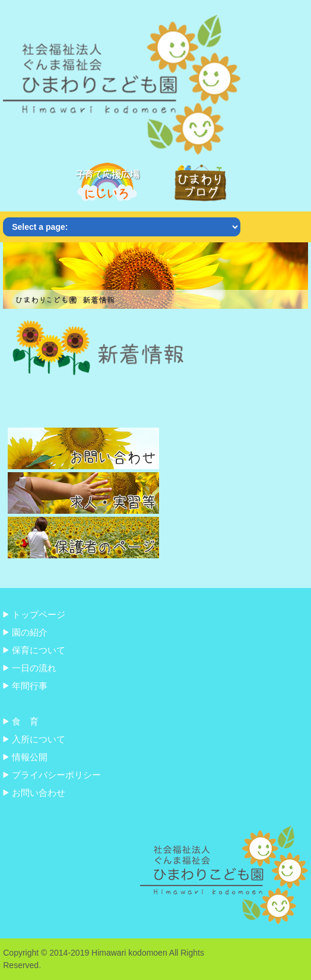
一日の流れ (34, 668)
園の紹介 (30, 632)
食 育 (25, 721)
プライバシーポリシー (56, 775)
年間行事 (30, 686)
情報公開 (30, 757)
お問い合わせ (39, 793)
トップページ (39, 614)
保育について (39, 650)
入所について (39, 739)
